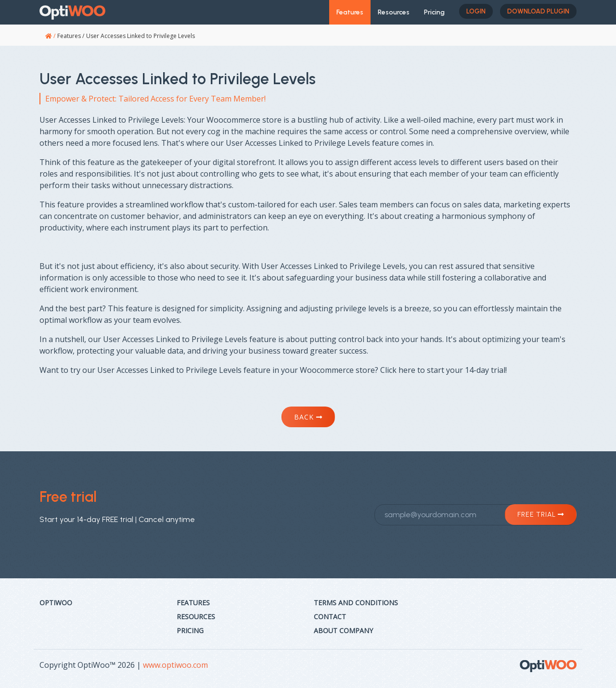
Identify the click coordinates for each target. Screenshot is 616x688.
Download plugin (538, 11)
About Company (343, 631)
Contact (330, 617)
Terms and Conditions (356, 603)
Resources (394, 12)
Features (350, 12)
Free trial (541, 515)
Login (476, 11)
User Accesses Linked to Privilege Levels (141, 36)
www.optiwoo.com (175, 665)
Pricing (434, 12)
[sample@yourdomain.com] (475, 515)
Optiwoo (56, 603)
